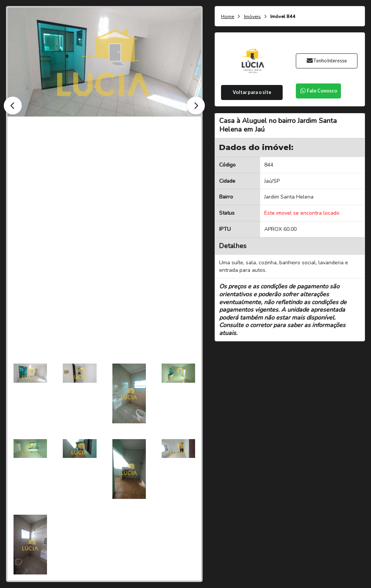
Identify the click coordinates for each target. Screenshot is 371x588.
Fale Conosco (318, 91)
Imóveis (252, 17)
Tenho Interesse (327, 61)
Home (228, 17)
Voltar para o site (252, 92)
